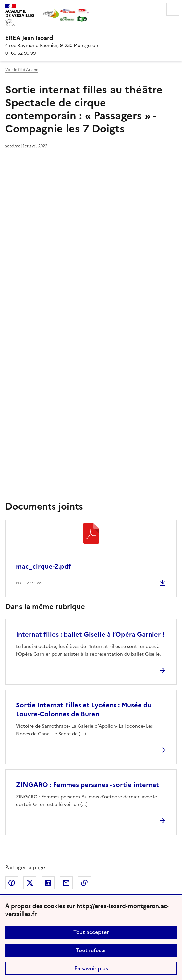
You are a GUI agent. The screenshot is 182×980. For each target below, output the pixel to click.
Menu (173, 9)
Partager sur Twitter (30, 883)
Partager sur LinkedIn (48, 883)
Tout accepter (91, 932)
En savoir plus (91, 968)
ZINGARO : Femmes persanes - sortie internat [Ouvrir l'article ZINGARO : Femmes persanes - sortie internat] (87, 785)
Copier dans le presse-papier (84, 883)
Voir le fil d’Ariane (22, 70)
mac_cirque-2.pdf (43, 566)
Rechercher (155, 9)
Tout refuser (91, 950)
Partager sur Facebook (12, 883)
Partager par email (66, 883)
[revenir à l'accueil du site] (91, 38)
